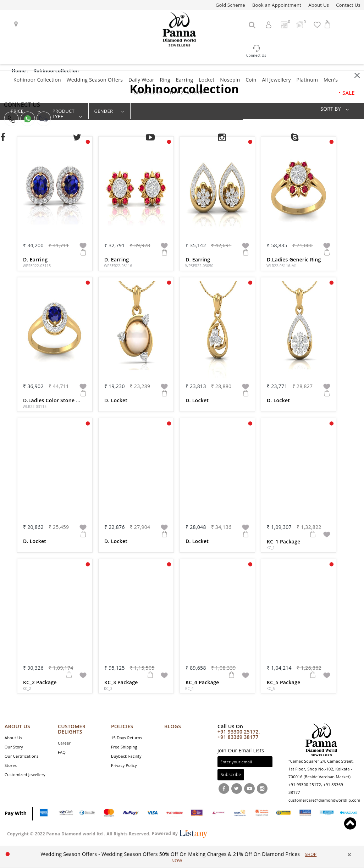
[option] (179, 857)
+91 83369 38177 (238, 737)
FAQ (62, 752)
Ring (165, 80)
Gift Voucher (148, 92)
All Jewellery (276, 80)
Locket (206, 80)
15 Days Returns (127, 738)
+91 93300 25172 (305, 784)
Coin (251, 80)
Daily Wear (141, 80)
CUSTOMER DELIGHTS (72, 729)
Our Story (14, 747)
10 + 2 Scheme (186, 92)
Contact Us (348, 5)
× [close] (349, 855)
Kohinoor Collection (37, 80)
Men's (331, 80)
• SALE (347, 93)
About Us (319, 5)
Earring (185, 80)
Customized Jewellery (25, 775)
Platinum (307, 80)
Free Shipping (124, 747)
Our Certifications (22, 756)
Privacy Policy (124, 765)
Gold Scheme (230, 5)
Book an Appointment (277, 5)
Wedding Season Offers (95, 80)
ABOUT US (17, 726)
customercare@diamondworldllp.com (324, 800)
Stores (11, 765)
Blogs (173, 726)
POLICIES (122, 726)
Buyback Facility (126, 756)
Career (64, 743)
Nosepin (230, 80)
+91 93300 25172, (239, 732)
